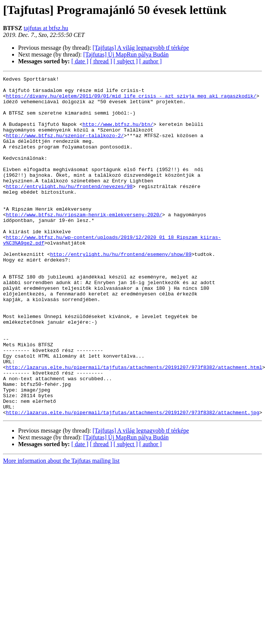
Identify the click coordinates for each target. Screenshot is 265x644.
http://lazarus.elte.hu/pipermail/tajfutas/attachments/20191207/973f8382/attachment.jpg (133, 480)
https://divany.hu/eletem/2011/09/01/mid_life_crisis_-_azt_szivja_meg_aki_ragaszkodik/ (131, 100)
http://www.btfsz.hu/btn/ (118, 134)
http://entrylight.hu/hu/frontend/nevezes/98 (69, 209)
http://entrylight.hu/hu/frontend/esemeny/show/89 (121, 290)
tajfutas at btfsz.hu (46, 28)
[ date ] (80, 61)
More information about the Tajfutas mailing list (61, 529)
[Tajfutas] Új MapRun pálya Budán (126, 54)
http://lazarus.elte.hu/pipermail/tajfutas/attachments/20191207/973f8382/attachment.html (134, 426)
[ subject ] (126, 61)
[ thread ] (101, 61)
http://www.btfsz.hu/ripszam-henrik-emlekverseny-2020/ (84, 243)
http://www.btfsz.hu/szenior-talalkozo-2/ (65, 148)
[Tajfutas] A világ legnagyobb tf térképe (141, 48)
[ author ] (151, 61)
